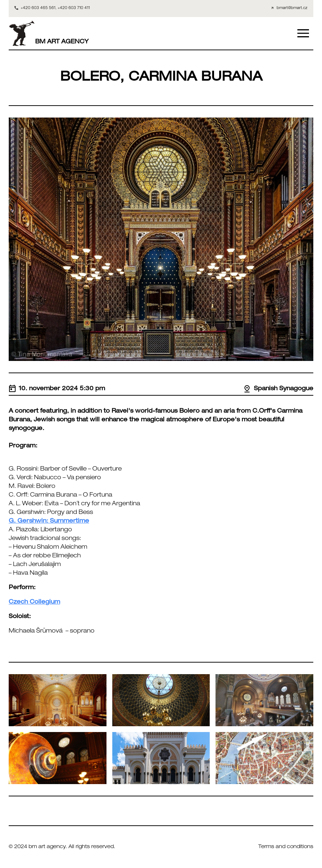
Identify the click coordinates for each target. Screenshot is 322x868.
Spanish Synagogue (278, 389)
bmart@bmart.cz (292, 8)
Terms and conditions (286, 847)
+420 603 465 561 (38, 8)
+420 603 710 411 (74, 8)
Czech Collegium (34, 603)
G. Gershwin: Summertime (49, 522)
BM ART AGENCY (49, 33)
